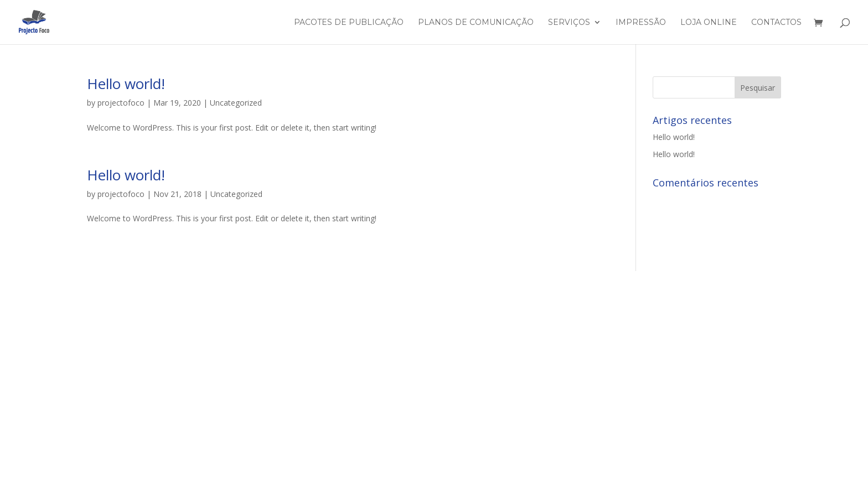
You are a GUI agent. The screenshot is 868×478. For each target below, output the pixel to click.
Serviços (569, 23)
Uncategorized (236, 103)
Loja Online (709, 23)
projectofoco (121, 103)
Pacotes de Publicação (349, 23)
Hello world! (126, 84)
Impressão (641, 23)
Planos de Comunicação (476, 23)
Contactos (776, 23)
